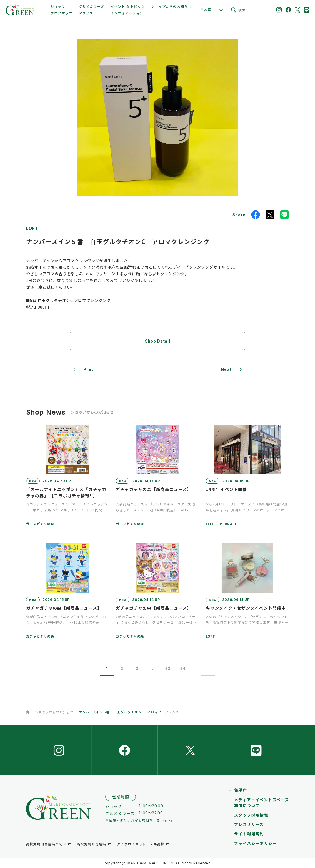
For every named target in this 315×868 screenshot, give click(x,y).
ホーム (28, 712)
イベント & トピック (128, 6)
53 (168, 669)
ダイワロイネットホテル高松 (141, 844)
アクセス (86, 13)
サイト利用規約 (249, 834)
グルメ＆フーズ (92, 6)
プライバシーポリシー (256, 843)
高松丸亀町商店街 (92, 844)
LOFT (32, 228)
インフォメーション (127, 13)
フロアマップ (62, 13)
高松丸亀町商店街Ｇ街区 (46, 844)
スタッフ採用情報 (251, 815)
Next (226, 369)
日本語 (206, 10)
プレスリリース (249, 824)
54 (183, 669)
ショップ (58, 6)
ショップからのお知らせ (171, 6)
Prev (89, 369)
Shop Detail (158, 341)
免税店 (241, 790)
